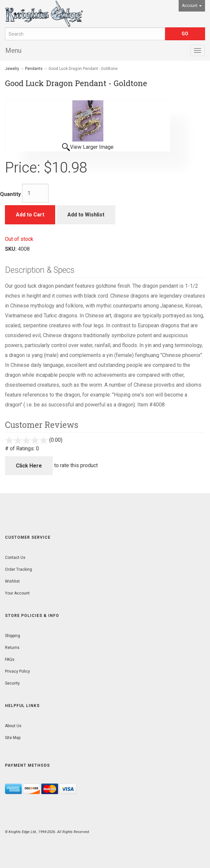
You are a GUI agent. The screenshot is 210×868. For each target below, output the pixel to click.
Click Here (29, 466)
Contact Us (15, 558)
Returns (12, 648)
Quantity (10, 194)
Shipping (13, 636)
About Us (13, 726)
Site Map (13, 738)
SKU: (11, 249)
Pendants (34, 69)
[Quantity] (35, 193)
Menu (13, 50)
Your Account (17, 593)
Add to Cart (30, 215)
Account (192, 6)
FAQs (10, 659)
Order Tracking (18, 569)
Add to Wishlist (86, 215)
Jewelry (12, 69)
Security (12, 683)
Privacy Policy (17, 671)
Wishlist (12, 581)
